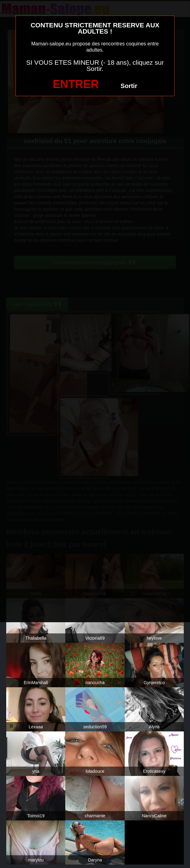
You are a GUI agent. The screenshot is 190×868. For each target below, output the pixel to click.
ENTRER (76, 84)
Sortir (129, 86)
